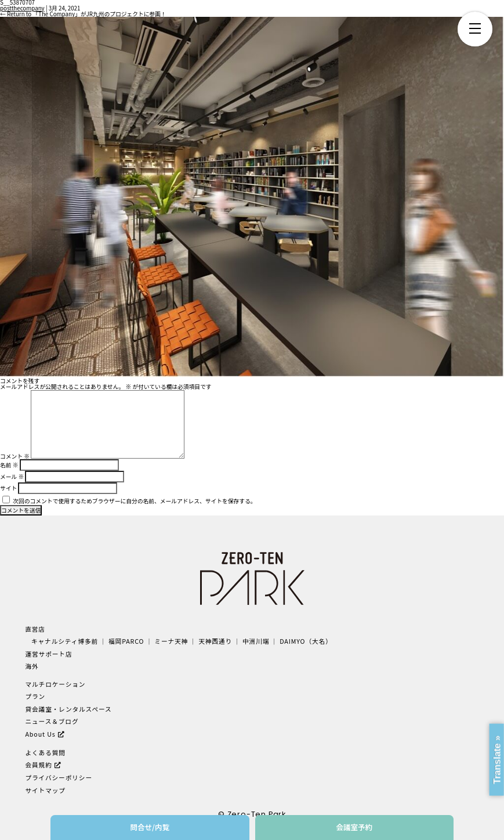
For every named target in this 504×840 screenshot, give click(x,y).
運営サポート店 (48, 653)
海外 (32, 666)
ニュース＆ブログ (51, 720)
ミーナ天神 (170, 641)
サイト (8, 488)
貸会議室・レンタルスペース (68, 708)
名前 (9, 465)
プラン (35, 696)
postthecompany (22, 8)
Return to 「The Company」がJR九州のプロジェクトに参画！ (83, 14)
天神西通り (213, 641)
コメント (15, 456)
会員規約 (38, 763)
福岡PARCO (125, 641)
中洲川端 (253, 641)
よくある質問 (45, 751)
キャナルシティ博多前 (64, 641)
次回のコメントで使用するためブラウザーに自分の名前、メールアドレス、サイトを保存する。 (134, 501)
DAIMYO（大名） (303, 641)
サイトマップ (45, 788)
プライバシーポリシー (58, 776)
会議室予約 (354, 827)
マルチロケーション (55, 684)
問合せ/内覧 (150, 827)
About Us (40, 732)
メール (12, 477)
